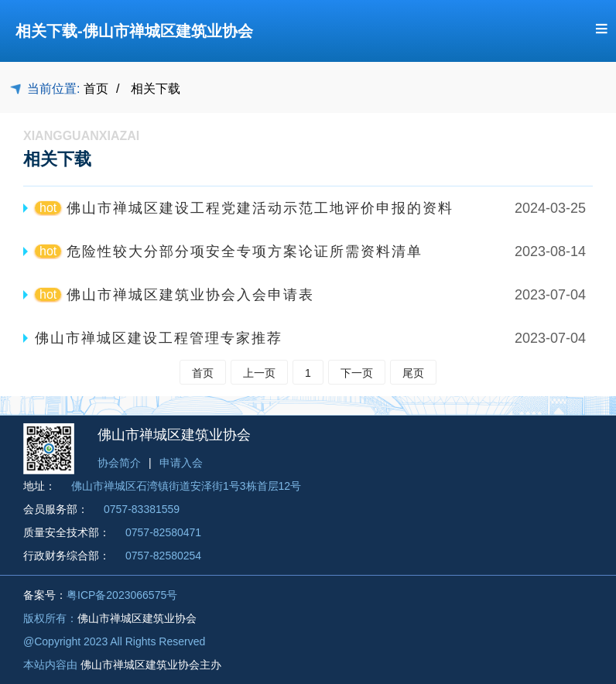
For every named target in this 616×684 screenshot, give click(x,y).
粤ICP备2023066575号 (122, 595)
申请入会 (181, 463)
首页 (96, 89)
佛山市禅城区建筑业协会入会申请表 (190, 295)
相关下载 (156, 89)
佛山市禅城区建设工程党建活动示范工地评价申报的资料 (260, 208)
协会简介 (119, 463)
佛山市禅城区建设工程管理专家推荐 (159, 338)
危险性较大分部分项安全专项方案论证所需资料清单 (245, 251)
